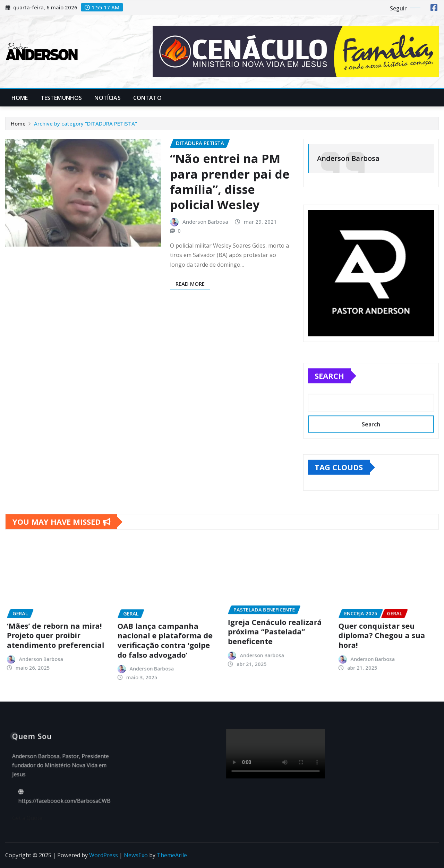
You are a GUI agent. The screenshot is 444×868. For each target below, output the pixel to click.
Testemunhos (61, 98)
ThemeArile (172, 855)
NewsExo (136, 855)
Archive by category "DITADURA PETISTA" (86, 123)
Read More (190, 284)
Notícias (107, 98)
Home (20, 98)
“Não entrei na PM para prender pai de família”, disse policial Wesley (230, 182)
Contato (147, 98)
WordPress (104, 855)
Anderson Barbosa (205, 222)
